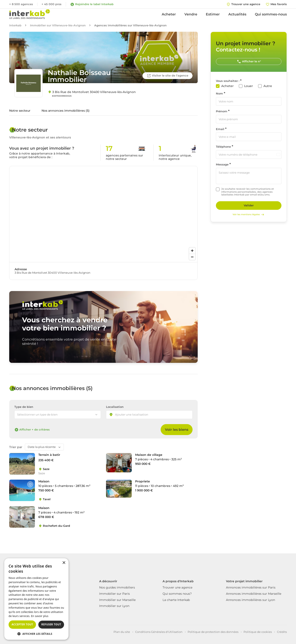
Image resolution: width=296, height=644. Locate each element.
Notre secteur (20, 111)
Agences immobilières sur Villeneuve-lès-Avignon (130, 25)
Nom (219, 94)
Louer (249, 86)
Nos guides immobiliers (117, 587)
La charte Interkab (176, 600)
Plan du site (122, 632)
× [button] (64, 563)
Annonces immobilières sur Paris (251, 587)
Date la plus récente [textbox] (42, 447)
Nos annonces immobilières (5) (66, 111)
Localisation (115, 407)
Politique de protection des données (213, 632)
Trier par (16, 447)
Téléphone (223, 147)
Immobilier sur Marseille (117, 600)
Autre (268, 86)
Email (220, 129)
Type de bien (24, 407)
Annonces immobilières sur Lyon (250, 600)
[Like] (30, 458)
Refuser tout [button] (51, 624)
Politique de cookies (258, 632)
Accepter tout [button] (22, 624)
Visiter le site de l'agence (167, 76)
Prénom (222, 111)
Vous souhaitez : (228, 81)
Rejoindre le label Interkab (92, 4)
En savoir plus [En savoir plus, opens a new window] (40, 616)
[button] (36, 633)
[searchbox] (135, 415)
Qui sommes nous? (177, 594)
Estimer (213, 14)
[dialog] (36, 599)
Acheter (169, 14)
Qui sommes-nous (271, 14)
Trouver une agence (177, 587)
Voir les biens (177, 430)
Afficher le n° (249, 62)
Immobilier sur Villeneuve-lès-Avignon (58, 25)
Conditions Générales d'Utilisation (159, 632)
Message (222, 164)
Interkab (15, 25)
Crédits (282, 632)
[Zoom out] (192, 257)
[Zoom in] (192, 251)
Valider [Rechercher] (249, 205)
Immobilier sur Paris (114, 594)
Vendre (191, 14)
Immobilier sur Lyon (114, 606)
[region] (103, 214)
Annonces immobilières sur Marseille (254, 594)
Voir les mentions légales (249, 215)
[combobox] (149, 415)
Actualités (237, 14)
